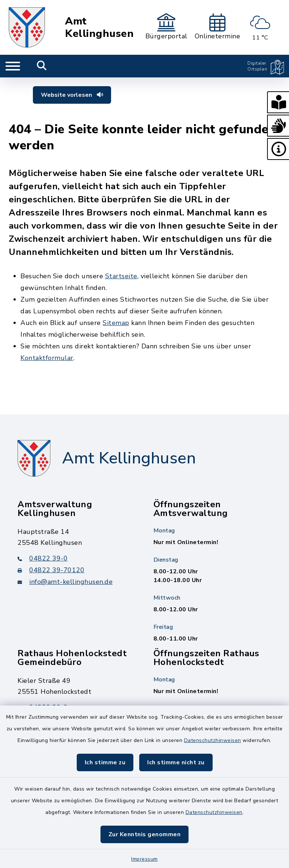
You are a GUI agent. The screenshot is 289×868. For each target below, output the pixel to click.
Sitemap (116, 323)
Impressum (144, 859)
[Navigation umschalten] (13, 66)
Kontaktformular (47, 358)
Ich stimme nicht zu (176, 762)
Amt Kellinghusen (99, 27)
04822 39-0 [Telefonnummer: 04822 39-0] (43, 558)
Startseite (121, 276)
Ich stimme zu (105, 762)
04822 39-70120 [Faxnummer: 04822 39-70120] (51, 570)
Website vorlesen (72, 95)
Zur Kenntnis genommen (145, 834)
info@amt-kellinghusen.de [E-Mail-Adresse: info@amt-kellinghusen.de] (65, 582)
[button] (278, 102)
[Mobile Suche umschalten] (42, 66)
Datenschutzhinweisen (213, 740)
